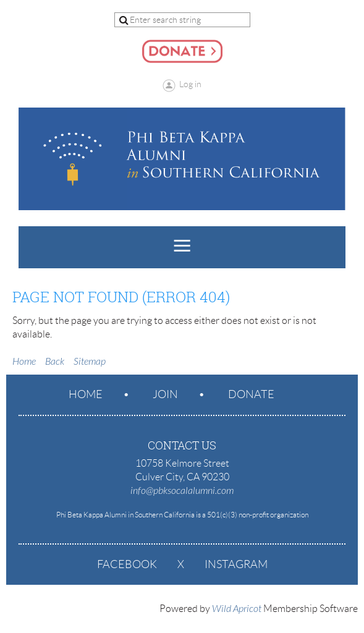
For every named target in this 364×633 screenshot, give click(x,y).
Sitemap (90, 362)
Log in (190, 84)
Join (165, 394)
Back (55, 362)
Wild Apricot (237, 609)
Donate (251, 394)
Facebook (127, 564)
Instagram (236, 564)
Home (24, 362)
